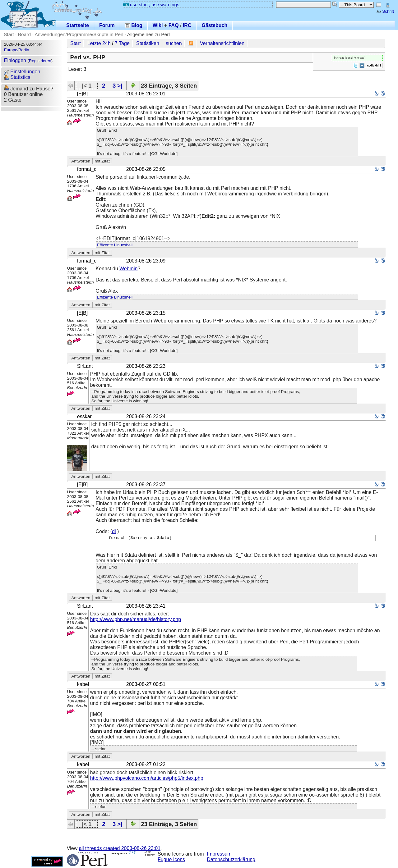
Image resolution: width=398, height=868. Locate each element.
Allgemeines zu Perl (148, 34)
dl (114, 531)
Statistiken (148, 43)
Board (24, 34)
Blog (134, 25)
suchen (174, 43)
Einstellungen (22, 72)
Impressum (219, 855)
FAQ (174, 25)
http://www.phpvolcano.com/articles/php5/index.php (147, 779)
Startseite (78, 25)
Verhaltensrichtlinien (222, 43)
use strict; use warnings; (152, 5)
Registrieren (40, 61)
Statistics (17, 77)
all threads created (120, 849)
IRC (187, 25)
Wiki (158, 25)
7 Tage (122, 43)
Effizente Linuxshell (115, 245)
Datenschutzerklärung (231, 860)
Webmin (128, 269)
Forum (107, 25)
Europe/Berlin (17, 50)
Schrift (385, 11)
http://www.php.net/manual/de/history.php (136, 620)
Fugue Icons (171, 860)
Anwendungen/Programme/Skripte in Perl (79, 34)
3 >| (117, 86)
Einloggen (15, 60)
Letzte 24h (99, 43)
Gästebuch (214, 25)
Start (9, 34)
